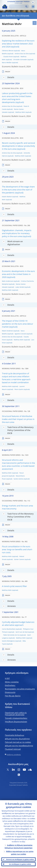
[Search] (17, 7)
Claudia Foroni (8, 57)
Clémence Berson (8, 51)
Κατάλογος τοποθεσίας (14, 755)
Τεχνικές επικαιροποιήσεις (16, 718)
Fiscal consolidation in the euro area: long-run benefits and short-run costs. (17, 549)
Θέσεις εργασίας (12, 682)
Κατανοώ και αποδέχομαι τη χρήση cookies (20, 859)
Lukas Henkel (20, 287)
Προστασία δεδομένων (15, 735)
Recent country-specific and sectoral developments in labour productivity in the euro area (18, 146)
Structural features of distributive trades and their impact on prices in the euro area (18, 419)
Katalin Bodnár (7, 197)
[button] (33, 2)
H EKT (7, 678)
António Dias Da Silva (22, 54)
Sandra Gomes (18, 479)
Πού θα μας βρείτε (13, 696)
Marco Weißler (7, 63)
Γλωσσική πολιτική (13, 749)
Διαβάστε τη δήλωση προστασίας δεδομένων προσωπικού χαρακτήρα (19, 846)
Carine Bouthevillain (9, 629)
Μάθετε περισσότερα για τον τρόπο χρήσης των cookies (20, 853)
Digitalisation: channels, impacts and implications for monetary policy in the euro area (17, 233)
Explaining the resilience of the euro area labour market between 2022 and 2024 (18, 44)
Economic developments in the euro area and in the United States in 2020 (18, 274)
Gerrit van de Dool (22, 632)
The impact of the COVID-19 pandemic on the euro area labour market (18, 324)
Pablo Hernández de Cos (11, 635)
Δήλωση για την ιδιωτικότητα (17, 739)
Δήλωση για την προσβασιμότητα (19, 746)
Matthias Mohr (20, 112)
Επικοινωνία (10, 692)
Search (26, 7)
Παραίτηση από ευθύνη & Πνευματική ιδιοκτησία (16, 714)
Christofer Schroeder (20, 60)
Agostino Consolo (20, 334)
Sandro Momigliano (8, 641)
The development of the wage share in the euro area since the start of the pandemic (18, 190)
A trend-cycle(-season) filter (14, 586)
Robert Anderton (7, 331)
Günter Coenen (19, 559)
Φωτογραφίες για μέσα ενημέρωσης (20, 689)
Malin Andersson (8, 281)
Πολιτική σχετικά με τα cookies (18, 742)
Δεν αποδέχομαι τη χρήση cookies (20, 864)
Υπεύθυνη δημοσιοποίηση (16, 722)
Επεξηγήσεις (10, 685)
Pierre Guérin (19, 389)
